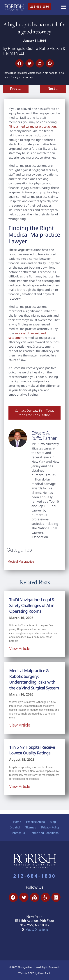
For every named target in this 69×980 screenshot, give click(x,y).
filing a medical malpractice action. (33, 126)
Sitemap (31, 827)
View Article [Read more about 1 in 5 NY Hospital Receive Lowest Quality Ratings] (20, 786)
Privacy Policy (50, 827)
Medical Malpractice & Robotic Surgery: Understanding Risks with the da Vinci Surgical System (34, 679)
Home (6, 73)
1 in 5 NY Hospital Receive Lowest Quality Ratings (32, 750)
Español (15, 827)
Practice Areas (35, 822)
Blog (14, 73)
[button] (19, 63)
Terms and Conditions (44, 833)
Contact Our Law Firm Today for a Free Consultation (35, 413)
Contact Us (18, 833)
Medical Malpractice (29, 73)
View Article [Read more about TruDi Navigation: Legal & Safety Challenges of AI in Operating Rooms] (20, 648)
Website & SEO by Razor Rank (34, 973)
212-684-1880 (34, 876)
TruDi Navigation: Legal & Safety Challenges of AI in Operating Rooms (32, 605)
